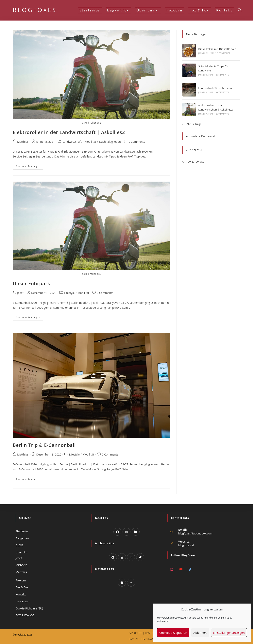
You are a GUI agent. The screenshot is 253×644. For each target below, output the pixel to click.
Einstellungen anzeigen (229, 633)
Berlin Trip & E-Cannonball (44, 445)
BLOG (19, 545)
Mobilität (90, 142)
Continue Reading (30, 165)
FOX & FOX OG (195, 162)
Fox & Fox (22, 587)
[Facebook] (117, 532)
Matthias (23, 142)
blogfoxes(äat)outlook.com (195, 533)
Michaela (21, 565)
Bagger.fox (23, 538)
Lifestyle (69, 293)
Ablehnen (200, 633)
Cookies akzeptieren (173, 633)
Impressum (23, 601)
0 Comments (137, 142)
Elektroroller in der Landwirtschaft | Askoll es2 (69, 132)
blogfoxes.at (186, 545)
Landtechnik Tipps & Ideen (215, 88)
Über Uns (22, 552)
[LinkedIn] (136, 532)
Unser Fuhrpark (31, 283)
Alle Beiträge (194, 124)
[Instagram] (126, 532)
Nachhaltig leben (110, 142)
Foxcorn (21, 580)
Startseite (22, 531)
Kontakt (21, 594)
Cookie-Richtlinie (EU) (29, 608)
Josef (20, 293)
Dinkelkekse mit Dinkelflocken (217, 49)
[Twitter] (140, 557)
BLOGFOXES (35, 10)
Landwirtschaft (72, 142)
